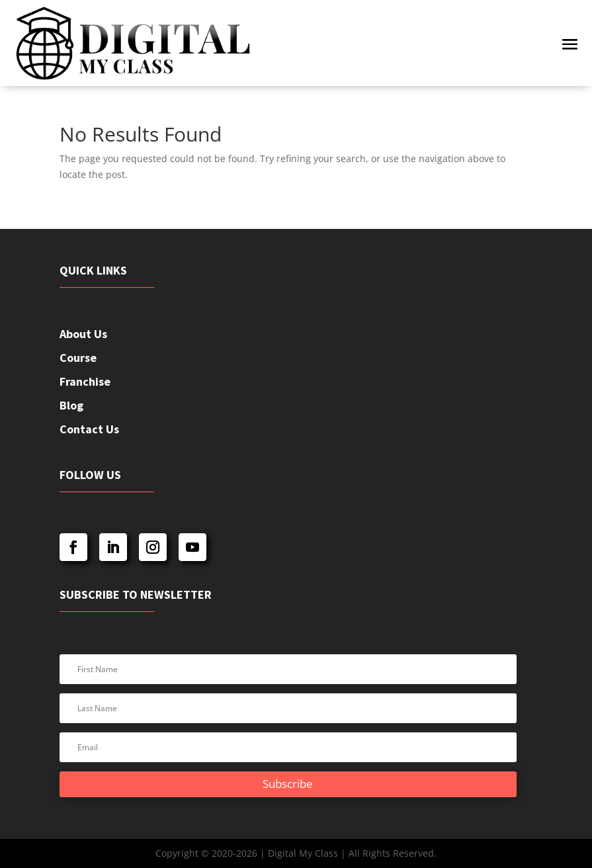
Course (78, 358)
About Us (83, 334)
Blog (71, 405)
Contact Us (89, 429)
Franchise (85, 381)
